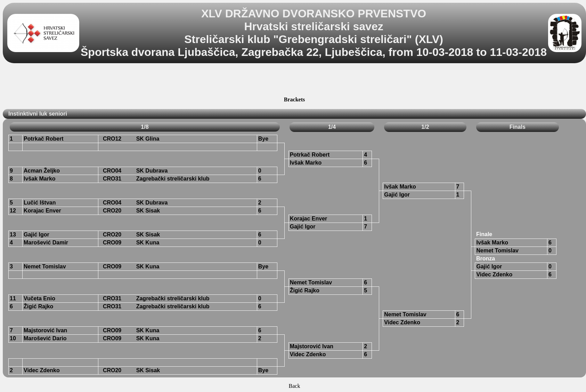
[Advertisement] (294, 81)
